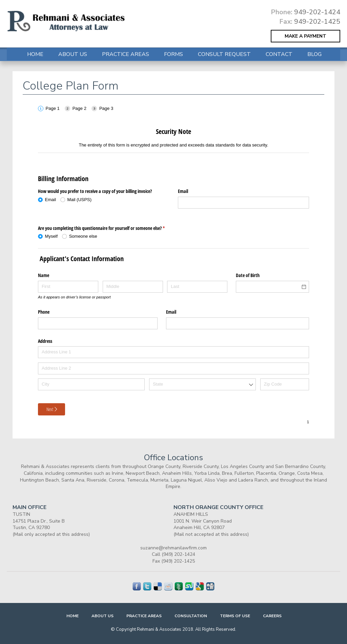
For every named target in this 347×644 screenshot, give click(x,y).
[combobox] (202, 384)
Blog (314, 54)
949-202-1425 (317, 22)
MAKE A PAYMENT (305, 36)
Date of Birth (248, 275)
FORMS (173, 54)
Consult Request (224, 54)
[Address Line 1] (173, 352)
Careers (272, 616)
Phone (44, 312)
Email (183, 191)
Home (35, 54)
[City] (91, 384)
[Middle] (133, 287)
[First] (68, 287)
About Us (73, 54)
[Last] (197, 287)
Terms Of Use (235, 616)
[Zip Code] (285, 384)
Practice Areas (126, 54)
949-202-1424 (317, 12)
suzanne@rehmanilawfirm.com (173, 548)
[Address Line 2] (173, 368)
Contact (279, 54)
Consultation (191, 616)
